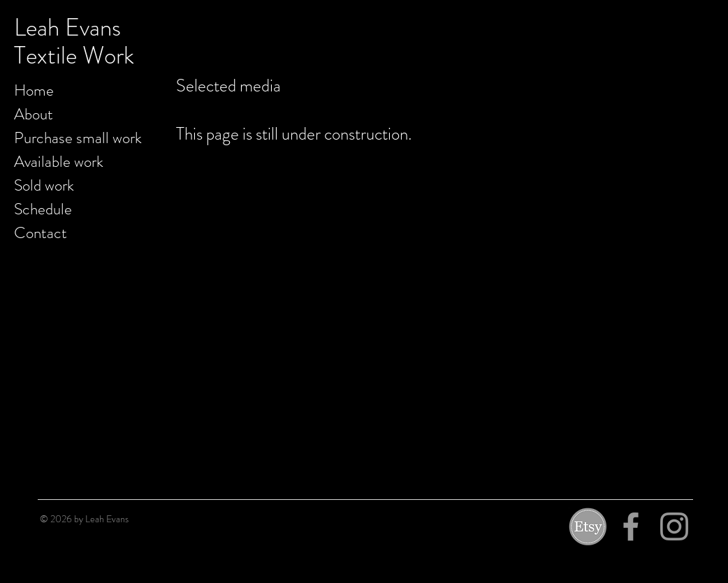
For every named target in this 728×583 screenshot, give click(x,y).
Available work (59, 162)
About (34, 114)
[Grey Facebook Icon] (631, 526)
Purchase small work (78, 138)
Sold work (44, 185)
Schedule (43, 209)
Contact (41, 233)
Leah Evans (67, 27)
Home (34, 90)
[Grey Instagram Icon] (674, 526)
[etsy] (588, 526)
